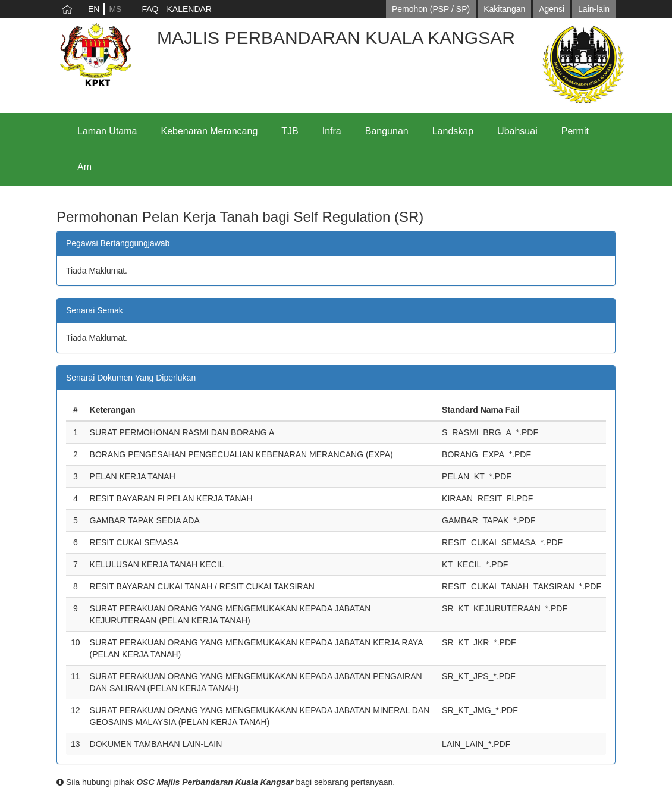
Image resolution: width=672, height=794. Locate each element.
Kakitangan (504, 9)
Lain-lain (594, 9)
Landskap (453, 131)
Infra (332, 131)
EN (94, 9)
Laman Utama (107, 131)
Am (84, 167)
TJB (290, 131)
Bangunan (387, 131)
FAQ (150, 9)
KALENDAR (189, 9)
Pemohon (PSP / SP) (431, 9)
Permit (575, 131)
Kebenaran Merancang (210, 131)
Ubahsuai (517, 131)
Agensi (552, 9)
